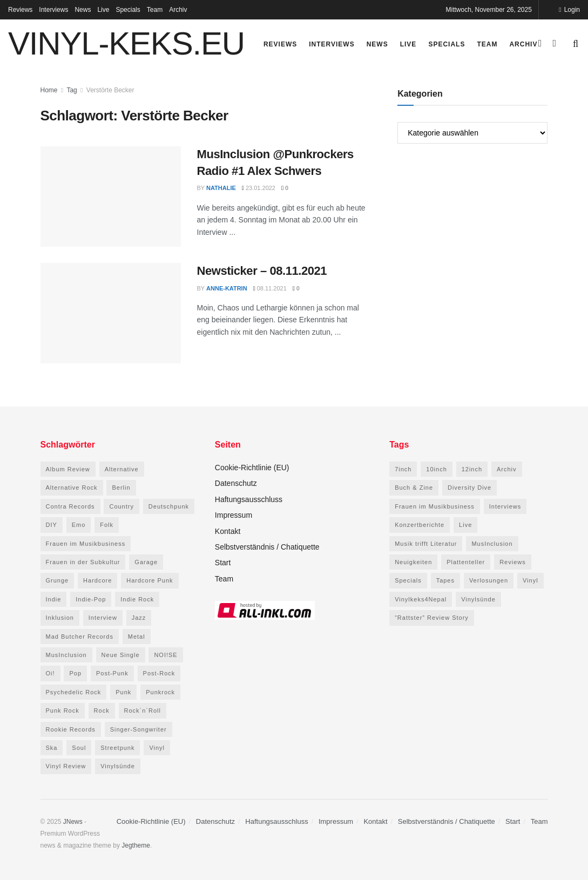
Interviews (53, 10)
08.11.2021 (270, 288)
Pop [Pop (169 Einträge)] (75, 673)
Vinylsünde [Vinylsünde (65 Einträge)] (478, 599)
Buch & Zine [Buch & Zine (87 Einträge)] (414, 488)
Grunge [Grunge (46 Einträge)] (58, 580)
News (83, 10)
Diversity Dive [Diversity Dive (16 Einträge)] (469, 488)
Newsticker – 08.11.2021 (262, 271)
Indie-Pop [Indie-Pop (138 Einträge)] (91, 599)
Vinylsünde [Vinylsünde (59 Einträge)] (118, 766)
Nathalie (221, 188)
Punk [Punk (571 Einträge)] (123, 692)
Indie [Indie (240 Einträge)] (54, 599)
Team (155, 10)
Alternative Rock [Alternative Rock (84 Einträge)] (72, 488)
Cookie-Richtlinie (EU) (252, 468)
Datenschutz (236, 483)
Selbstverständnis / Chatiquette (267, 547)
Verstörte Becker (110, 90)
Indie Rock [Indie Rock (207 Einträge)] (137, 599)
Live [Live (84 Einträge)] (465, 525)
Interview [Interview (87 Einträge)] (103, 618)
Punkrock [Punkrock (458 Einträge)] (160, 692)
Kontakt (228, 531)
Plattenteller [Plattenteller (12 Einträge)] (466, 562)
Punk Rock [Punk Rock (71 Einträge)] (63, 710)
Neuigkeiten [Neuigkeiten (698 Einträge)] (413, 562)
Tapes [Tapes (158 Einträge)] (445, 580)
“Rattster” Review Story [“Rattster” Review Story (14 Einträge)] (432, 618)
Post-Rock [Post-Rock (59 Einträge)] (159, 673)
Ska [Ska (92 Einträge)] (52, 748)
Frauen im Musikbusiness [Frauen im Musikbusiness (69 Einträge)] (86, 544)
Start (223, 563)
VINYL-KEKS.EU (126, 44)
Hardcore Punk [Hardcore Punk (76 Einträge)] (150, 580)
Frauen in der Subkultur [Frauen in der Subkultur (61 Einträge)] (83, 562)
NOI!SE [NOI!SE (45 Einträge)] (165, 655)
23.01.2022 (259, 188)
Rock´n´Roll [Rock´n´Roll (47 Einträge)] (143, 710)
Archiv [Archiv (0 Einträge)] (507, 469)
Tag (72, 90)
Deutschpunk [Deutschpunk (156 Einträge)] (169, 506)
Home (49, 90)
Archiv (178, 10)
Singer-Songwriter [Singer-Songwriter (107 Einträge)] (138, 729)
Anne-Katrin (227, 288)
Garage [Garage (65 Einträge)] (146, 562)
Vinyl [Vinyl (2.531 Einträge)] (530, 580)
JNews (73, 822)
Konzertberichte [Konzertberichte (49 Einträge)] (420, 525)
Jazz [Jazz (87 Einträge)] (139, 618)
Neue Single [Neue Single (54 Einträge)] (121, 655)
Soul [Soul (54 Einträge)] (79, 748)
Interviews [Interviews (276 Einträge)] (505, 506)
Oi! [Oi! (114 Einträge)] (50, 673)
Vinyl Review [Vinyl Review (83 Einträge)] (66, 766)
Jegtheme (136, 845)
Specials (128, 10)
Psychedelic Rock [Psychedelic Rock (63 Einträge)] (74, 692)
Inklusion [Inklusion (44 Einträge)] (60, 618)
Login (569, 10)
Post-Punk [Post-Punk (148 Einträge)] (112, 673)
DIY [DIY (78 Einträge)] (52, 525)
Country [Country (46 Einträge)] (121, 506)
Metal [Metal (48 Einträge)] (137, 637)
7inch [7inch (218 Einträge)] (403, 469)
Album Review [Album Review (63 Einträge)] (68, 469)
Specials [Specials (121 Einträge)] (408, 580)
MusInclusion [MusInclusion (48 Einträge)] (66, 655)
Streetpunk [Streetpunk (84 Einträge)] (117, 748)
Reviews (20, 10)
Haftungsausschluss (249, 499)
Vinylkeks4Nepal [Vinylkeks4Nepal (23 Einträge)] (421, 599)
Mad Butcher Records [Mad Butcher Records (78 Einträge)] (80, 637)
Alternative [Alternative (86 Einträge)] (122, 469)
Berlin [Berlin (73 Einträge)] (121, 488)
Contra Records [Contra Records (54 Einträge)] (70, 506)
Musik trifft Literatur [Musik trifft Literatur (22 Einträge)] (426, 544)
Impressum (234, 515)
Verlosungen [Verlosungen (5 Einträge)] (489, 580)
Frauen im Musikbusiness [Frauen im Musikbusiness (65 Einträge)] (435, 506)
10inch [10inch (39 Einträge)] (436, 469)
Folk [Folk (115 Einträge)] (107, 525)
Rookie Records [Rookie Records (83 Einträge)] (71, 729)
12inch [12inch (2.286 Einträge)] (472, 469)
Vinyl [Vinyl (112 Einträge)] (157, 748)
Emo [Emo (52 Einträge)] (79, 525)
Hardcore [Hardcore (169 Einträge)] (97, 580)
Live (103, 10)
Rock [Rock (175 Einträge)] (102, 710)
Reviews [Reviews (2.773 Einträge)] (513, 562)
